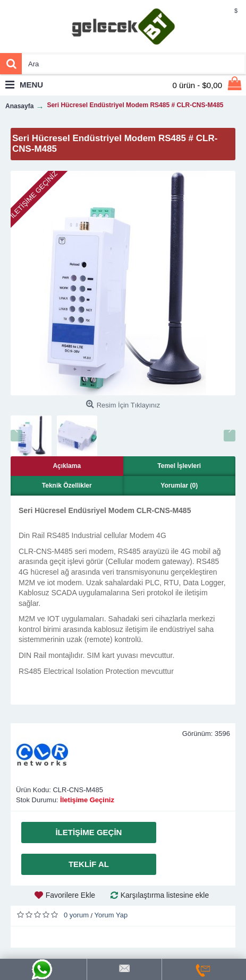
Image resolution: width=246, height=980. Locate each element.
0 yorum (76, 915)
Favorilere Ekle (70, 895)
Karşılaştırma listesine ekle (165, 895)
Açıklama (67, 466)
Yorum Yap (111, 915)
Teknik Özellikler (67, 485)
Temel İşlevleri (179, 466)
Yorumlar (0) (179, 485)
